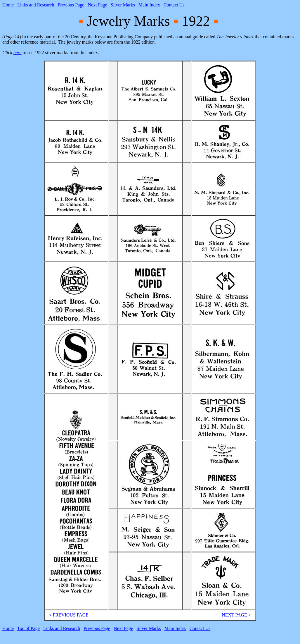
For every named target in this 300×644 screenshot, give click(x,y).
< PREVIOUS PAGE (69, 615)
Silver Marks (123, 5)
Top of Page (28, 628)
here (18, 53)
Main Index (149, 5)
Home (8, 5)
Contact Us (174, 5)
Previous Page (71, 5)
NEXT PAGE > (236, 615)
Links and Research (36, 5)
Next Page (97, 5)
